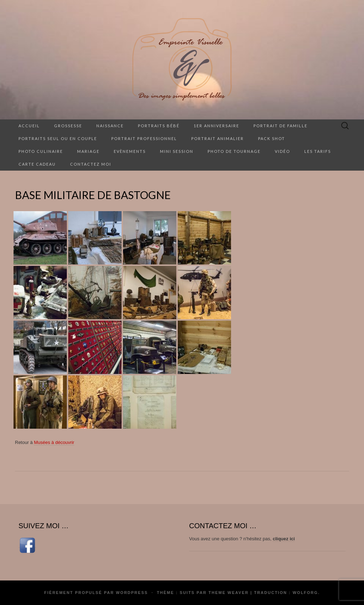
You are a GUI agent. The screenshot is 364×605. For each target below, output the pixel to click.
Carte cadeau (37, 164)
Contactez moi (91, 164)
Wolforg (305, 593)
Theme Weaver (228, 593)
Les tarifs (318, 151)
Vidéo (282, 151)
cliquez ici (284, 539)
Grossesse (68, 126)
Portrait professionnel (144, 138)
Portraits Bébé (159, 126)
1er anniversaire (216, 126)
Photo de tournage (234, 151)
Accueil (29, 126)
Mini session (177, 151)
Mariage (88, 151)
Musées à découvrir (54, 442)
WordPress (132, 593)
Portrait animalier (218, 138)
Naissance (110, 126)
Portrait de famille (280, 126)
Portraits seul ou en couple (58, 138)
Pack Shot (272, 138)
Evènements (130, 151)
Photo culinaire (41, 151)
